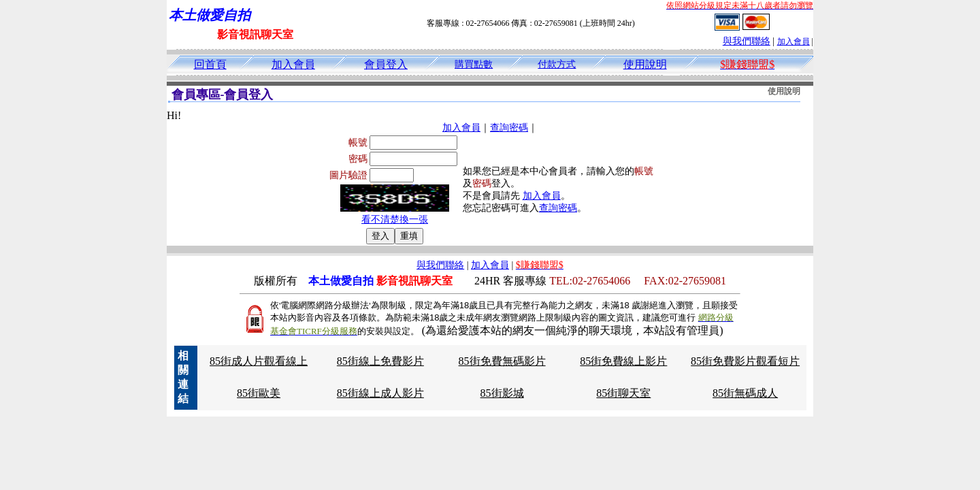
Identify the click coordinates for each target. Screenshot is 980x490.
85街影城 (502, 393)
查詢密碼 (509, 128)
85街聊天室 (623, 393)
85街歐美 (259, 393)
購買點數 (474, 64)
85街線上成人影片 (380, 393)
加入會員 (794, 42)
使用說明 (645, 64)
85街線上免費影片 (380, 361)
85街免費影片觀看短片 (745, 361)
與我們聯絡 (747, 41)
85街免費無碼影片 (502, 361)
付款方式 (557, 64)
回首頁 (210, 64)
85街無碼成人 (745, 393)
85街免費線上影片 (623, 361)
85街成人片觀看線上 (259, 361)
